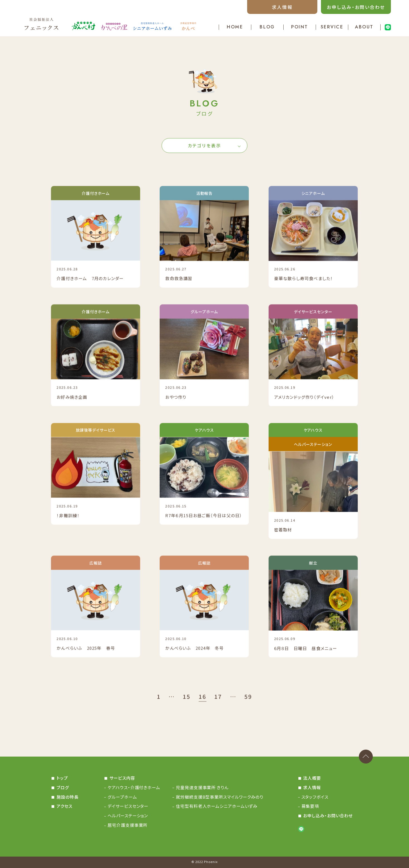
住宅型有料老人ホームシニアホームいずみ (217, 806)
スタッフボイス (315, 797)
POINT (300, 27)
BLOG (267, 27)
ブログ (63, 787)
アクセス (64, 806)
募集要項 (310, 806)
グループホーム (122, 797)
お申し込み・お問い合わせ (356, 7)
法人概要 (312, 778)
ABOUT (364, 27)
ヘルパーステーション (128, 815)
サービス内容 (122, 778)
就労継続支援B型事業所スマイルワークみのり (220, 797)
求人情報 (282, 7)
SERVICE (332, 27)
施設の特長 (68, 797)
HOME (235, 27)
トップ (62, 778)
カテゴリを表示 (204, 147)
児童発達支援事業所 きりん (202, 787)
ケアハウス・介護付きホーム (134, 787)
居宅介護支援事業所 (127, 825)
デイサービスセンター (128, 806)
